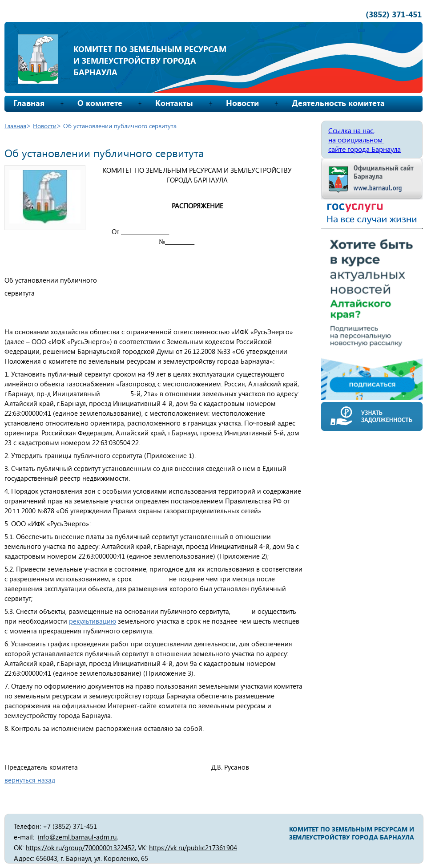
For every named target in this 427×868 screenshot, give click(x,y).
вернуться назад (30, 780)
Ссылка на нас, (351, 130)
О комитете (100, 103)
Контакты (174, 103)
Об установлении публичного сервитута (120, 126)
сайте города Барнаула (365, 149)
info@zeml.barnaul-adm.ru (77, 837)
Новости (242, 103)
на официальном (356, 140)
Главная (29, 103)
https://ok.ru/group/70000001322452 (80, 848)
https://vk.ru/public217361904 (193, 848)
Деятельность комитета (338, 103)
